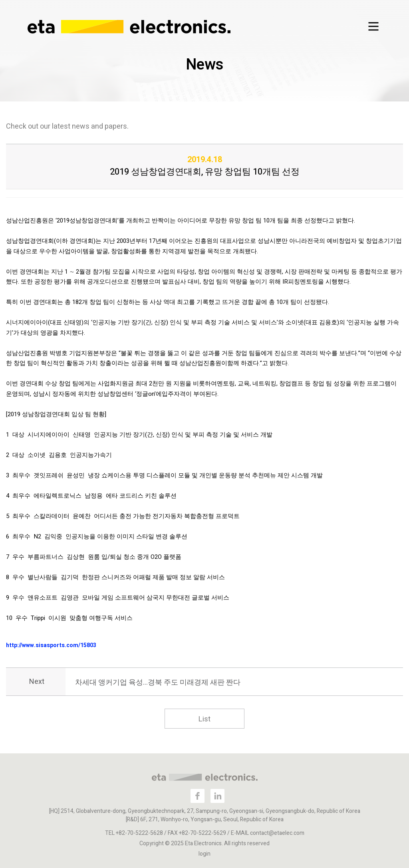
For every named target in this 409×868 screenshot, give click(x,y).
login (204, 854)
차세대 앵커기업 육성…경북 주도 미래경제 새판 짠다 (158, 682)
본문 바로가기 (0, 0)
